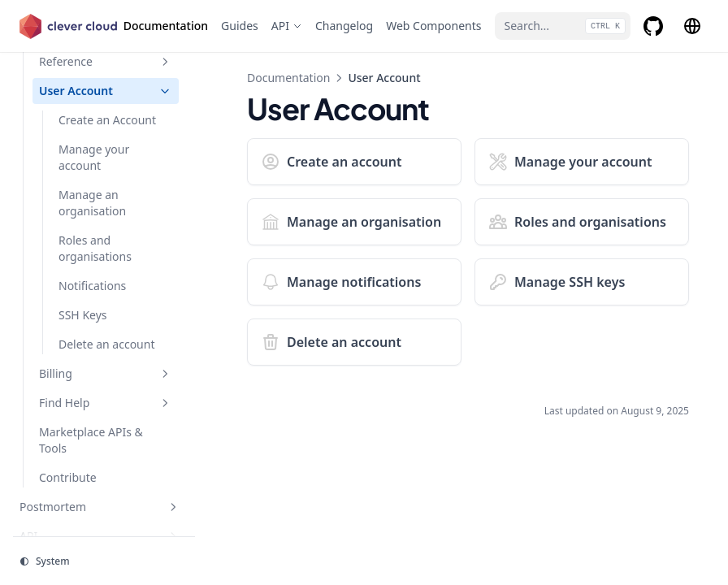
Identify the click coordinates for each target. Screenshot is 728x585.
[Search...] (563, 26)
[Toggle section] (165, 62)
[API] (287, 26)
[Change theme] (104, 561)
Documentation (288, 78)
